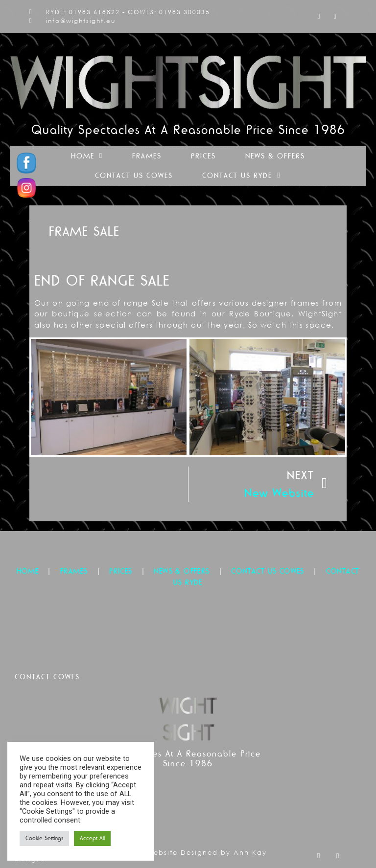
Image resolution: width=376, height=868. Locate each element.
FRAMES (74, 571)
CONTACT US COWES (268, 571)
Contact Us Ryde (241, 175)
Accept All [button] (92, 838)
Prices (203, 156)
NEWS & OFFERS (182, 571)
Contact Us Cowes (134, 176)
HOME (28, 571)
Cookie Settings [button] (44, 838)
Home (87, 156)
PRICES (121, 571)
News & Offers (275, 156)
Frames (147, 156)
